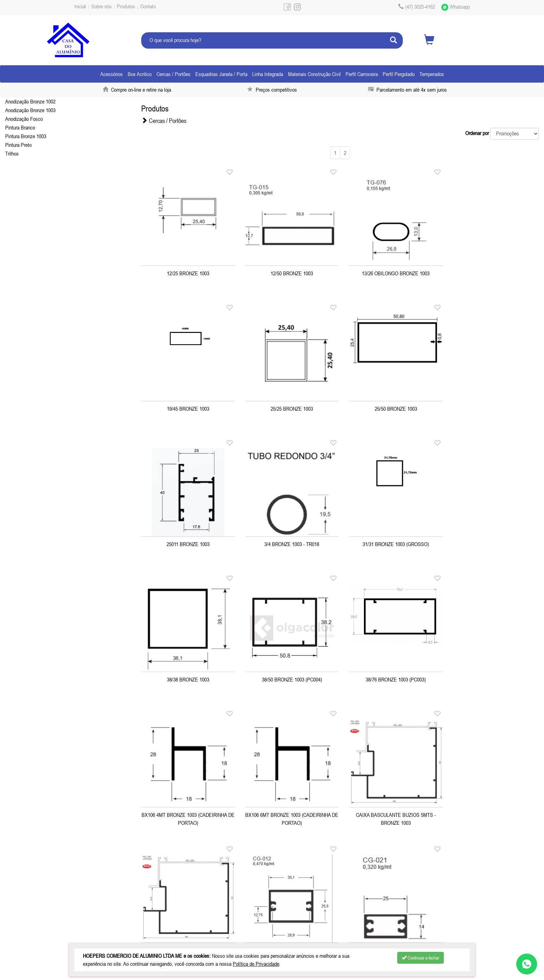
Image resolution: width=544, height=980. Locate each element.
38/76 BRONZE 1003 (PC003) (493, 543)
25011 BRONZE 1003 (391, 407)
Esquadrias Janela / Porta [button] (221, 74)
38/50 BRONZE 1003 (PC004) (391, 543)
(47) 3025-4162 (218, 912)
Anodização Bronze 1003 (30, 110)
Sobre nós (101, 6)
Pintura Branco (20, 127)
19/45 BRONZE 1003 (493, 272)
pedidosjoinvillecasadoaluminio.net (228, 920)
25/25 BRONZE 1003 (187, 407)
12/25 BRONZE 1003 (187, 272)
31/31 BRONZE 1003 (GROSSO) (187, 543)
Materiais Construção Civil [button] (314, 74)
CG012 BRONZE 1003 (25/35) (187, 813)
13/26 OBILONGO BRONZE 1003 (391, 272)
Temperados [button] (432, 74)
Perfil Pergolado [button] (399, 74)
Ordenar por (477, 133)
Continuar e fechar (420, 958)
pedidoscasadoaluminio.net (356, 920)
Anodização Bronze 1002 (30, 101)
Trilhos (12, 153)
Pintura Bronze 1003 (26, 136)
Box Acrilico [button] (140, 74)
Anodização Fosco (24, 119)
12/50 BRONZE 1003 (289, 272)
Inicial (80, 6)
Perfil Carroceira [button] (362, 74)
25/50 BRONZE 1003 (289, 407)
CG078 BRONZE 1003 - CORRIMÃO (391, 813)
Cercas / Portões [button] (173, 74)
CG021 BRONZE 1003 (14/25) (289, 813)
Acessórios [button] (112, 74)
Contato (148, 6)
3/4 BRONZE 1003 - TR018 (493, 407)
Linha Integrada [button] (268, 74)
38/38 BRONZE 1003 (289, 543)
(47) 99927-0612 (354, 912)
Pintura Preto (18, 145)
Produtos (126, 6)
